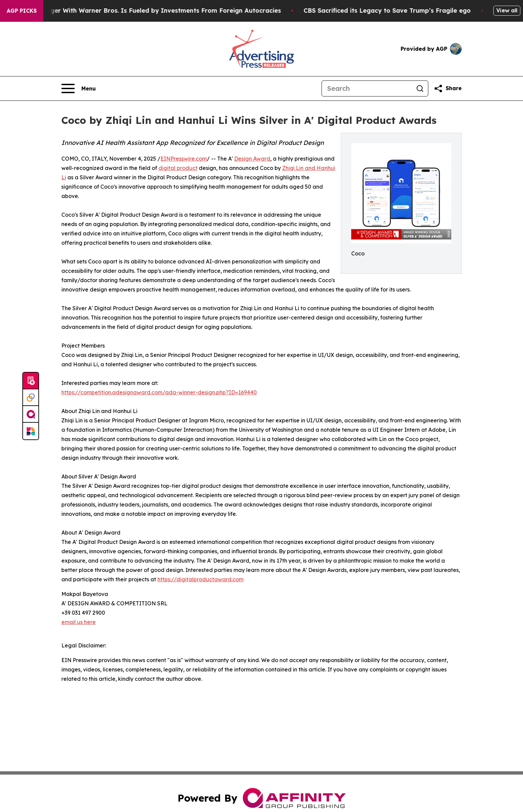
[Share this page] (448, 88)
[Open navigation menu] (79, 88)
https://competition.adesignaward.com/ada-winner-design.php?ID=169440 (159, 392)
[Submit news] (31, 381)
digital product (178, 168)
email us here (79, 622)
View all (507, 10)
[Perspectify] (31, 398)
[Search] (367, 88)
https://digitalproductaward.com (200, 579)
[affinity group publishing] (31, 414)
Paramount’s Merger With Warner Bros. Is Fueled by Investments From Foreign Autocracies (147, 11)
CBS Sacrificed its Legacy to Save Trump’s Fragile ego (395, 11)
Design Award (252, 159)
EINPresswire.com (184, 159)
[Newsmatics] (31, 431)
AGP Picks (22, 11)
